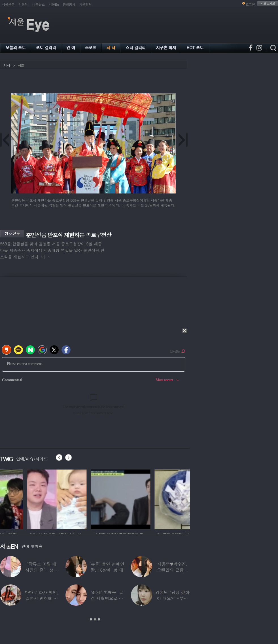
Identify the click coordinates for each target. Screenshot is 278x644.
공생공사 (69, 4)
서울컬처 (86, 4)
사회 (21, 65)
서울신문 (8, 4)
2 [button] (95, 619)
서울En (54, 4)
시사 (7, 65)
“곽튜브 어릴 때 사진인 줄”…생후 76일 (42, 570)
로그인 (250, 4)
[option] (30, 498)
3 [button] (99, 619)
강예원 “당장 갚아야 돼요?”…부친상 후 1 (172, 598)
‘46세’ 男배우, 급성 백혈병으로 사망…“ (107, 598)
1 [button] (91, 619)
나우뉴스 (39, 4)
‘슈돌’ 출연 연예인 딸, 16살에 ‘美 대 (107, 567)
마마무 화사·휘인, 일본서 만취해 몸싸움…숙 (42, 598)
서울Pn (23, 4)
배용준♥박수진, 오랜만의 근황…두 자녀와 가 (172, 570)
